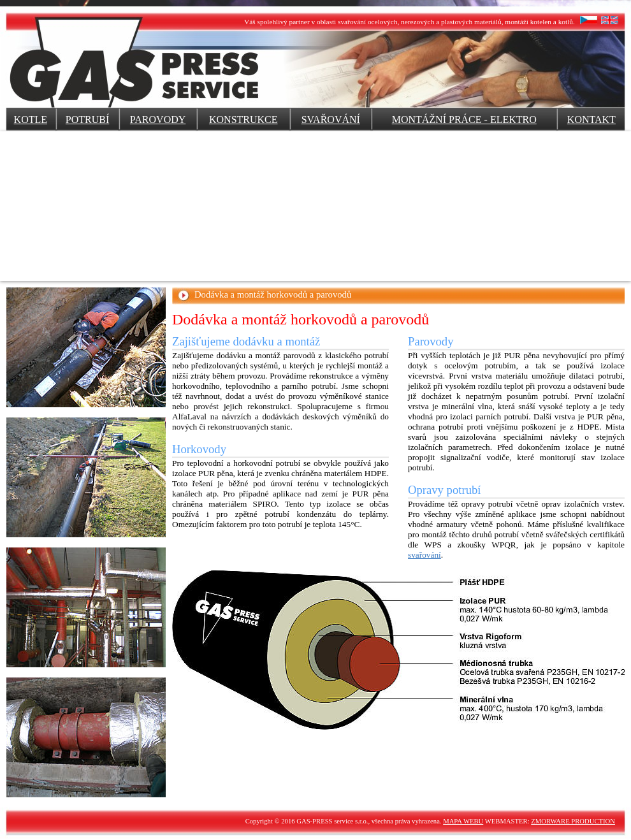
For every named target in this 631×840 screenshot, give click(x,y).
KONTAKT (591, 119)
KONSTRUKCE (243, 119)
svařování (424, 555)
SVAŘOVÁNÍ (331, 119)
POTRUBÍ (87, 119)
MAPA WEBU (463, 821)
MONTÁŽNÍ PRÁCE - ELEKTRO (464, 119)
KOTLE (31, 119)
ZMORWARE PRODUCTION (573, 821)
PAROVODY (158, 119)
